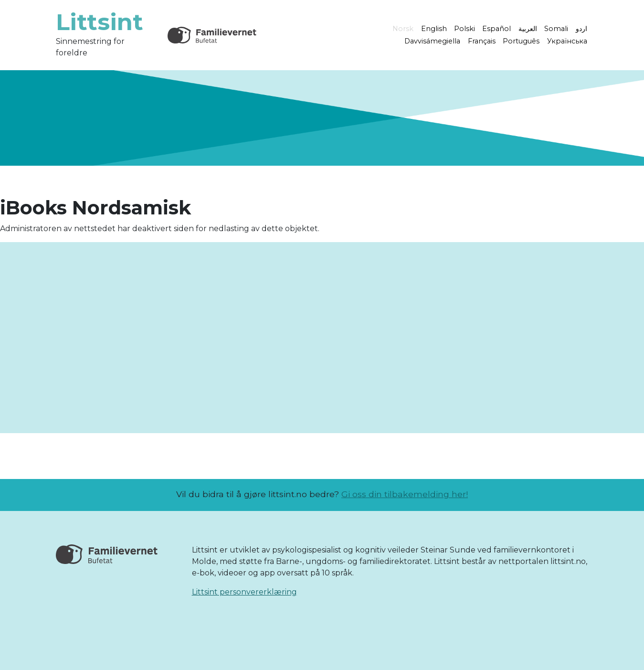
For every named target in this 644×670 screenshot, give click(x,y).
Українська (567, 41)
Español (496, 29)
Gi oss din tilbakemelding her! (405, 494)
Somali (556, 29)
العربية (528, 29)
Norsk (403, 29)
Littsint (100, 22)
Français (482, 41)
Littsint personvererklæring (244, 592)
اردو (581, 29)
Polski (465, 29)
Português (521, 41)
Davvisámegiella (432, 41)
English (434, 29)
